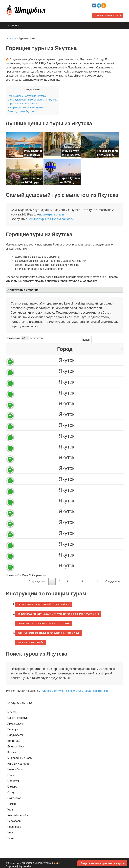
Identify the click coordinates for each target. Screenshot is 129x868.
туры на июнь (101, 691)
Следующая (113, 581)
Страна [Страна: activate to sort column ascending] (42, 349)
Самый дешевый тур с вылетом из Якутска (32, 99)
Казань (12, 752)
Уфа (10, 809)
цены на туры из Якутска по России (51, 219)
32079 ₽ (70, 468)
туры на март (50, 691)
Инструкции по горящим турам (25, 107)
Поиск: (103, 339)
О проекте (11, 866)
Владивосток (15, 735)
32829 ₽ (70, 490)
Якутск (19, 360)
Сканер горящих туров (108, 15)
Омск (11, 775)
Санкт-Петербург (18, 718)
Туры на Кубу (70, 151)
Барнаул (13, 729)
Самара (12, 786)
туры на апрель (68, 691)
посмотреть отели (52, 214)
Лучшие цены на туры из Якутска (27, 96)
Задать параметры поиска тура (102, 863)
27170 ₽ (70, 382)
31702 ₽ (70, 447)
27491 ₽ (70, 393)
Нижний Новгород (18, 764)
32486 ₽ (70, 479)
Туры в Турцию (70, 178)
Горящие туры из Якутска (22, 103)
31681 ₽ (70, 436)
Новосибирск (16, 769)
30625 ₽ (70, 414)
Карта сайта (25, 866)
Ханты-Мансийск (18, 815)
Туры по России (107, 151)
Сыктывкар (14, 798)
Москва (12, 712)
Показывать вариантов (24, 338)
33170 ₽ (70, 511)
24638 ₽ (70, 360)
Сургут (12, 792)
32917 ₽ (70, 501)
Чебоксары (14, 821)
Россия (42, 360)
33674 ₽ (70, 555)
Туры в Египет (33, 151)
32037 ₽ (70, 457)
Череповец (14, 827)
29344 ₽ (70, 403)
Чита (10, 832)
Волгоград (14, 741)
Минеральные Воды (20, 758)
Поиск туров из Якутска (21, 111)
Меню (15, 25)
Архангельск (15, 723)
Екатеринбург (16, 746)
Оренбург (13, 781)
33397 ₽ (70, 544)
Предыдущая (37, 581)
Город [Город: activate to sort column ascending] (18, 349)
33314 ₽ (70, 522)
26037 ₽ (70, 371)
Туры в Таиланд (32, 178)
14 (98, 581)
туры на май (85, 691)
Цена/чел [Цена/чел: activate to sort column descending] (70, 349)
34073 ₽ (70, 565)
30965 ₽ (70, 425)
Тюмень (12, 804)
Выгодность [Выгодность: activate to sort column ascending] (105, 349)
